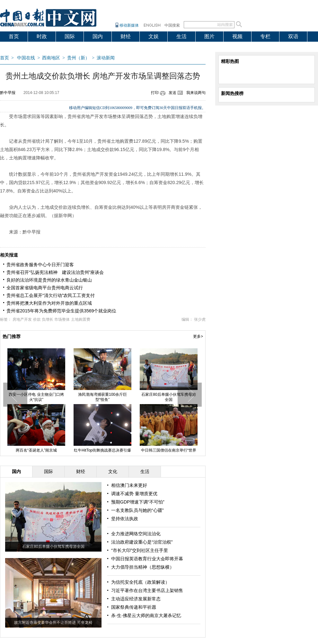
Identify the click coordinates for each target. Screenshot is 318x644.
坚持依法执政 (125, 519)
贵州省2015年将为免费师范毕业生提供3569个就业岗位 (61, 311)
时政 (42, 36)
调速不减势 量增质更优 (134, 494)
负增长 (48, 319)
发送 (172, 93)
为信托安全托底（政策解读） (140, 582)
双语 (293, 36)
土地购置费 (81, 319)
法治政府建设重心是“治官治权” (142, 542)
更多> (198, 336)
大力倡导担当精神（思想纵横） (143, 567)
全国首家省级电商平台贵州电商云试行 (45, 288)
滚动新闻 (106, 58)
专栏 (265, 36)
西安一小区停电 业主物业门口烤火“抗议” (36, 397)
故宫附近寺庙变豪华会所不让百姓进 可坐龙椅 (53, 623)
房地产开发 (22, 319)
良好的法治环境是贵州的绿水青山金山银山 (49, 280)
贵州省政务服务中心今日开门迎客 (40, 265)
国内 (98, 36)
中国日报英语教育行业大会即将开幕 (147, 559)
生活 (181, 36)
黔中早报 (8, 93)
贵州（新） (78, 58)
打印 (155, 93)
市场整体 (62, 319)
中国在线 (26, 58)
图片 (209, 36)
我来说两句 (196, 93)
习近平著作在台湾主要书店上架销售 (147, 590)
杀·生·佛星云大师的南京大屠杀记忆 (146, 615)
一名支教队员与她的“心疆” (137, 510)
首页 (14, 36)
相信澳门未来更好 (129, 485)
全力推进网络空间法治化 (136, 534)
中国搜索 (172, 25)
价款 (37, 319)
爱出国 (16, 47)
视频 (237, 36)
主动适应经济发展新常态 (136, 599)
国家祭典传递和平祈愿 (134, 607)
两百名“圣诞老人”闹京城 (36, 450)
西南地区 (51, 58)
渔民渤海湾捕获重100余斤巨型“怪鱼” (102, 397)
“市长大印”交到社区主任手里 (140, 550)
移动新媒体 (129, 25)
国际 (70, 36)
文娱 (154, 36)
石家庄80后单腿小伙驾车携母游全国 (168, 397)
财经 (126, 36)
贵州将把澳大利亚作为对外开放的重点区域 (49, 303)
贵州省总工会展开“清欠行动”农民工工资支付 (51, 295)
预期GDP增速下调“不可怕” (138, 502)
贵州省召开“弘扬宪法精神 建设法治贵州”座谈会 (55, 272)
